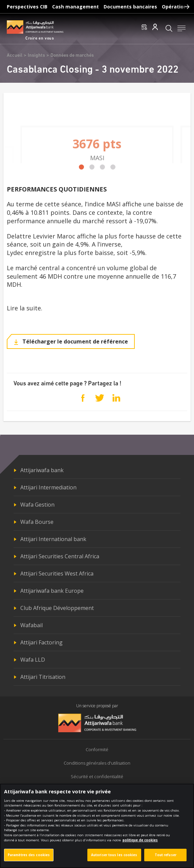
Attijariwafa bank (42, 470)
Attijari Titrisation (43, 677)
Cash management (76, 7)
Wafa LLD (33, 660)
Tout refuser (166, 859)
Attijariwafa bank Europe (52, 591)
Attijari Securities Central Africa (60, 556)
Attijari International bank (53, 539)
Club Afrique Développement (57, 608)
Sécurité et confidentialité (97, 776)
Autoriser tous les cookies (114, 859)
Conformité (97, 749)
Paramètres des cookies (29, 859)
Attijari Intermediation (48, 487)
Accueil (15, 56)
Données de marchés (72, 56)
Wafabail (31, 625)
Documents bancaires (130, 7)
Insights (36, 56)
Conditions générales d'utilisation (97, 763)
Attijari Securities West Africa (57, 573)
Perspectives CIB (27, 7)
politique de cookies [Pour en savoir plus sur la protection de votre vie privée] (140, 844)
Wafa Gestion (37, 505)
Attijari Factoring (41, 642)
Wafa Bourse (37, 522)
